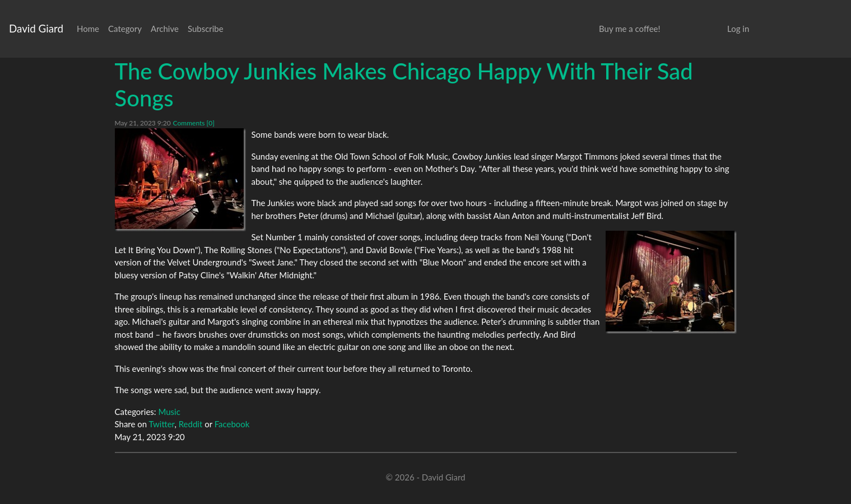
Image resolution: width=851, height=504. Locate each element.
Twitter (162, 424)
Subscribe (206, 29)
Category (125, 29)
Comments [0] (194, 123)
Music (169, 412)
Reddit (191, 424)
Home (88, 29)
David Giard (36, 28)
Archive (165, 29)
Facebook (232, 424)
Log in (738, 29)
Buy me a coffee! (629, 29)
